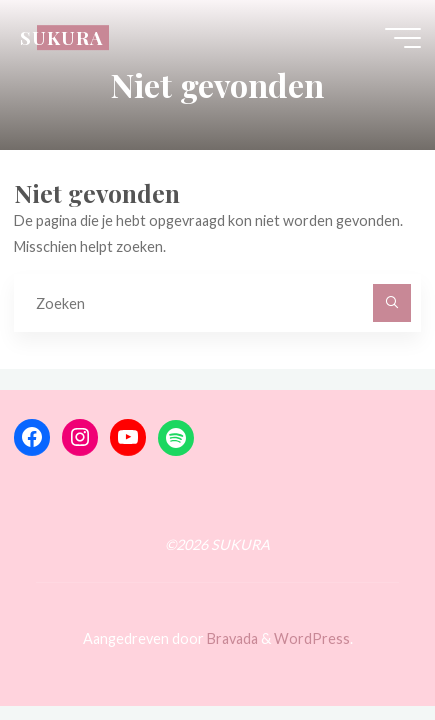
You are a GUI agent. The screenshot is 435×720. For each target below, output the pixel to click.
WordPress (312, 638)
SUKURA (61, 37)
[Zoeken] (391, 302)
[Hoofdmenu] (403, 38)
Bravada (231, 638)
